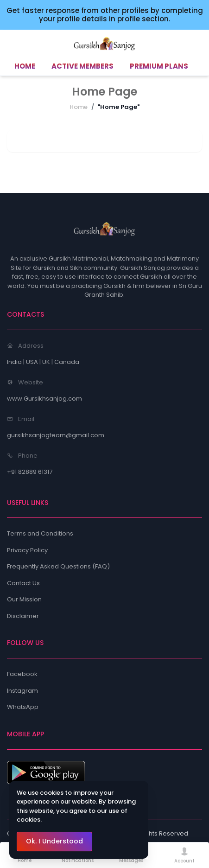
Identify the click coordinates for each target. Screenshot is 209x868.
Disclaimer (23, 616)
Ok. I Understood (54, 841)
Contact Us (23, 583)
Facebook (22, 674)
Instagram (22, 691)
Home (79, 107)
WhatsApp (23, 707)
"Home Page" (119, 107)
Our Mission (24, 599)
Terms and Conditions (40, 533)
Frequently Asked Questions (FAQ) (58, 566)
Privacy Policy (27, 550)
